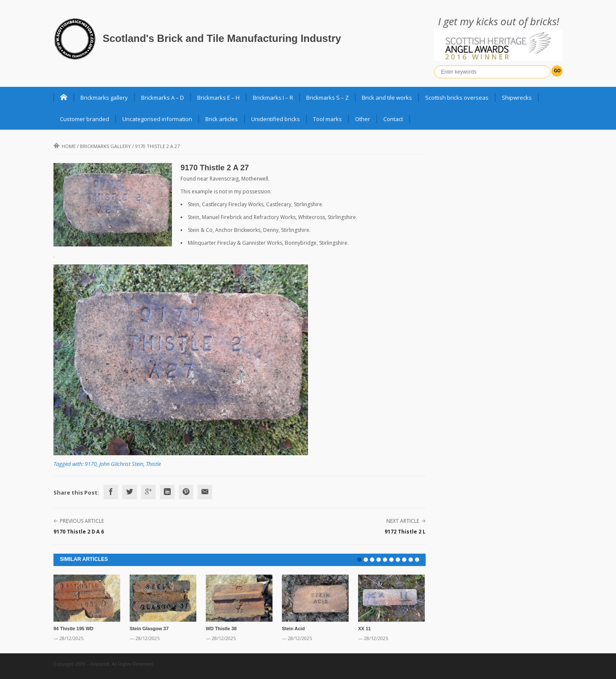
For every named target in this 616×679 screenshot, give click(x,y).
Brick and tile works (387, 98)
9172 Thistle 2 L (405, 532)
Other (363, 119)
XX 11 (364, 629)
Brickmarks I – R (273, 98)
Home (65, 146)
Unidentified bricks (275, 119)
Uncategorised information (157, 119)
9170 (91, 464)
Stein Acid (293, 629)
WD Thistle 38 (221, 629)
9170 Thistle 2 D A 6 (79, 532)
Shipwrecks (517, 98)
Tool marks (327, 119)
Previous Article (82, 521)
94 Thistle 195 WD (74, 629)
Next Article (403, 521)
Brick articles (222, 119)
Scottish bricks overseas (457, 98)
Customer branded (84, 119)
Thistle (153, 464)
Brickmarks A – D (163, 98)
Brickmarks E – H (218, 98)
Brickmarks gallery (104, 98)
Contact (393, 119)
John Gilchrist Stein (121, 464)
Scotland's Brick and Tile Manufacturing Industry (222, 38)
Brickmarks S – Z (327, 98)
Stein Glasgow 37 (149, 629)
